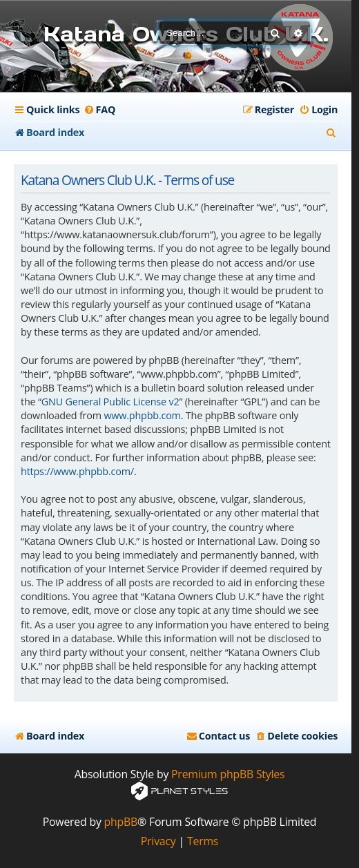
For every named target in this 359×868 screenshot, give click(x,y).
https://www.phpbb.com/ (77, 471)
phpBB (121, 822)
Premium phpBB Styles (228, 774)
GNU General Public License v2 (110, 402)
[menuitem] (99, 110)
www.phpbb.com (142, 415)
